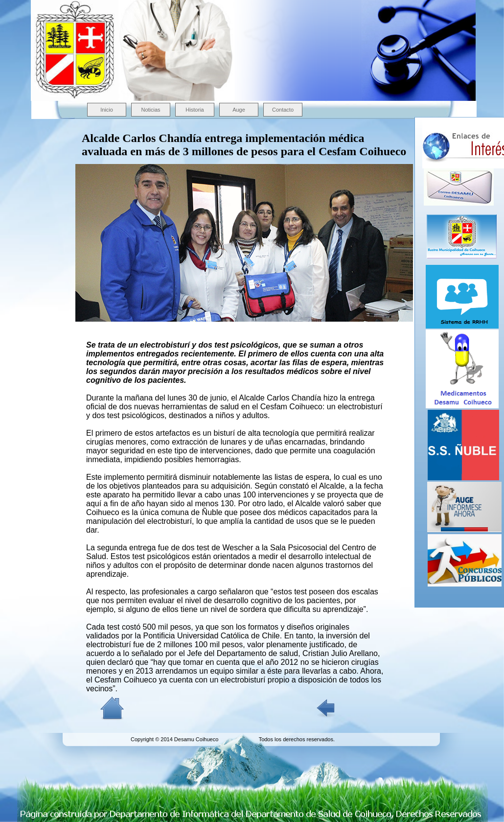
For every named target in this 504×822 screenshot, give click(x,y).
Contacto (283, 110)
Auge (239, 110)
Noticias (150, 110)
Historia (195, 110)
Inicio (107, 110)
